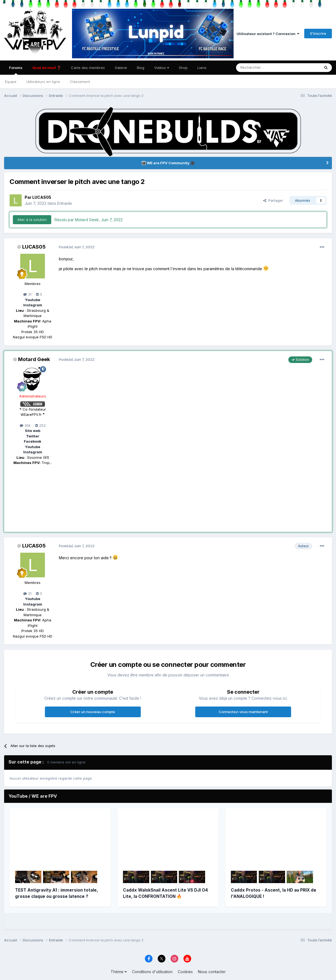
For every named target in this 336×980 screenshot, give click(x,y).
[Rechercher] (259, 68)
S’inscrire (318, 33)
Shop (183, 68)
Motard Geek (34, 359)
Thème (119, 972)
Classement (80, 82)
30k (25, 425)
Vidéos (162, 68)
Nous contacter (212, 972)
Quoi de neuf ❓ (47, 68)
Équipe (11, 82)
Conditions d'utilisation (152, 972)
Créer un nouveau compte (93, 712)
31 (27, 294)
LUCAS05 (42, 197)
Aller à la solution (32, 220)
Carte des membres (88, 68)
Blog (141, 68)
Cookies (185, 972)
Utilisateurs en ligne (43, 82)
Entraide (65, 203)
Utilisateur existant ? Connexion (268, 34)
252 (40, 425)
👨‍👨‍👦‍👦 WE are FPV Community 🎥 (168, 163)
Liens (202, 68)
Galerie (121, 68)
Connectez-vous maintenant (243, 712)
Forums (16, 70)
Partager (273, 200)
